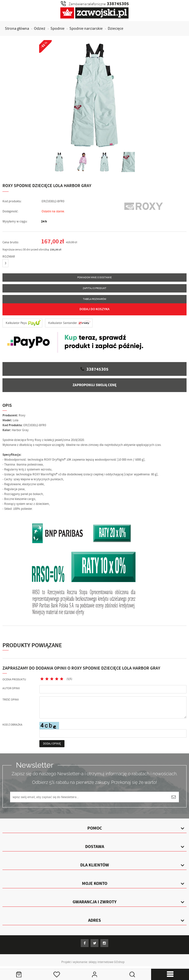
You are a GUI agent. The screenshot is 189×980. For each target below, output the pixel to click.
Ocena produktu (14, 680)
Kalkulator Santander (63, 323)
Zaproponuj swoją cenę (94, 385)
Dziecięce (116, 29)
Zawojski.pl (94, 13)
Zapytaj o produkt (94, 288)
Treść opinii (11, 700)
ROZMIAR (9, 257)
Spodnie (57, 29)
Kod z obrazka (12, 725)
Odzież (40, 29)
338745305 (97, 369)
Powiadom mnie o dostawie (94, 278)
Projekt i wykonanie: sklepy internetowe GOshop (93, 962)
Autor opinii (11, 688)
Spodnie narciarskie (86, 29)
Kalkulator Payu (16, 323)
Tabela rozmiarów (95, 299)
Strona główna (17, 29)
